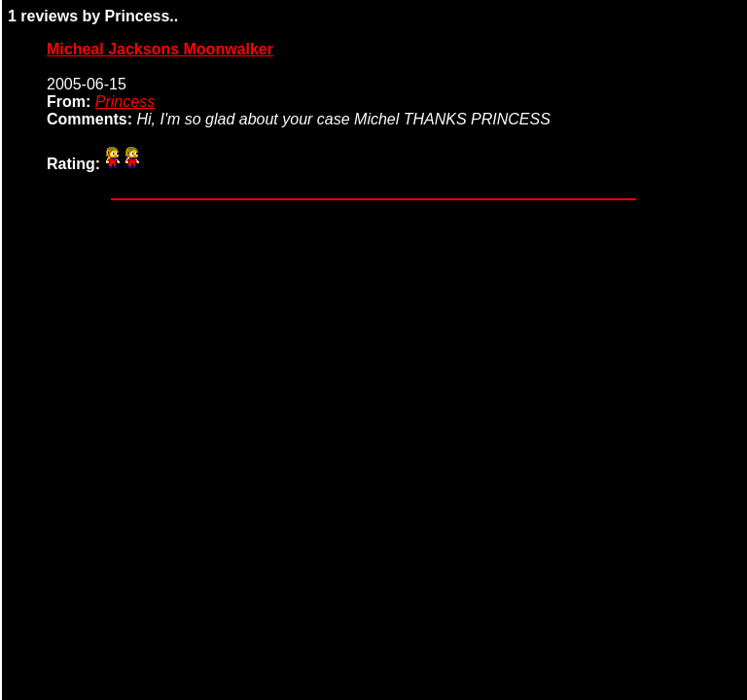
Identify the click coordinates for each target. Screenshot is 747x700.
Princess (125, 102)
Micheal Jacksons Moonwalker (160, 49)
